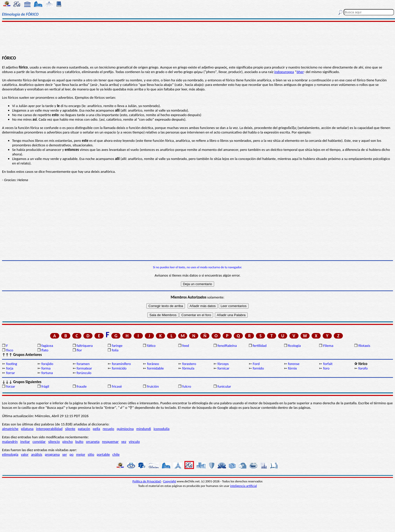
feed (186, 346)
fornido (258, 368)
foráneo (153, 364)
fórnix (292, 368)
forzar (11, 386)
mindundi (144, 429)
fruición (153, 386)
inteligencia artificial (244, 486)
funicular (224, 386)
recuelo (109, 429)
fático (151, 346)
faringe (117, 346)
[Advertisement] (197, 38)
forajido (47, 364)
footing (11, 364)
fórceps (223, 364)
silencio (54, 442)
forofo (363, 368)
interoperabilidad (49, 429)
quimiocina (125, 429)
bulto (79, 442)
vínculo (134, 442)
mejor (81, 454)
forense (294, 364)
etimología (10, 454)
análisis (37, 454)
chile (116, 454)
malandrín (10, 442)
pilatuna (27, 429)
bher (300, 72)
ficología (294, 346)
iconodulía (161, 429)
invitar (25, 442)
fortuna (47, 373)
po (72, 454)
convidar (39, 442)
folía (115, 350)
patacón (84, 429)
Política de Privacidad (147, 481)
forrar (10, 373)
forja (10, 368)
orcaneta (93, 442)
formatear (84, 368)
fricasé (117, 386)
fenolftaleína (227, 346)
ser (65, 454)
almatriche (10, 429)
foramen (83, 364)
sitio (91, 454)
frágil (45, 386)
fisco (10, 350)
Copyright (170, 481)
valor (25, 454)
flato (45, 350)
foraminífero (121, 364)
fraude (82, 386)
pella (96, 429)
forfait (328, 364)
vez (124, 442)
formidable (156, 368)
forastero (189, 364)
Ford (256, 364)
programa (52, 454)
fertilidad (260, 346)
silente (70, 429)
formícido (119, 368)
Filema (328, 346)
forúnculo (84, 373)
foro (326, 368)
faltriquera (85, 346)
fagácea (47, 346)
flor (79, 350)
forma (46, 368)
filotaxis (364, 346)
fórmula (188, 368)
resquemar (110, 442)
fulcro (187, 386)
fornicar (223, 368)
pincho (68, 442)
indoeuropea (284, 72)
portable (103, 454)
